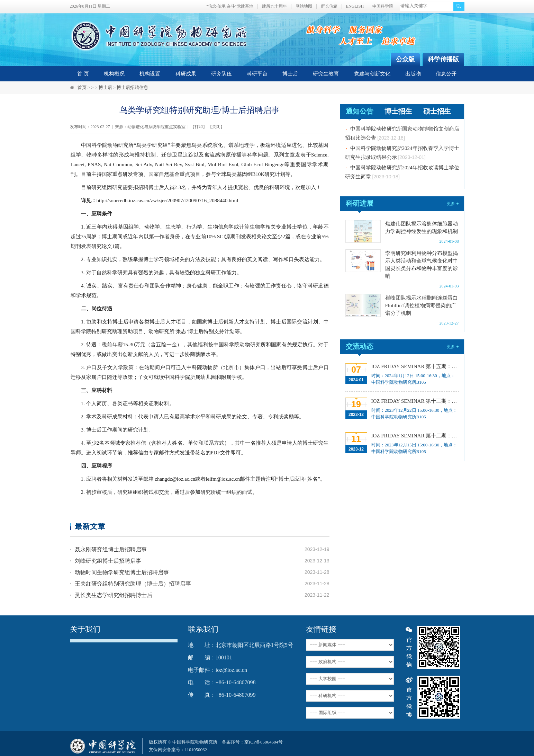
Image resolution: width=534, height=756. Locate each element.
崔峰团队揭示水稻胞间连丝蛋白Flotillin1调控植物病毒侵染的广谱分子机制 (422, 305)
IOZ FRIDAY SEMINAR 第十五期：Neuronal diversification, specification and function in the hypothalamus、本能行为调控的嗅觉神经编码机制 (414, 366)
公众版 (405, 59)
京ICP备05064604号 (264, 742)
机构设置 (150, 74)
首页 (82, 87)
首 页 (83, 74)
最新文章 (90, 526)
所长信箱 (329, 6)
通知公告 (360, 111)
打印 (199, 127)
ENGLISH (355, 6)
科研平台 (257, 74)
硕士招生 (437, 111)
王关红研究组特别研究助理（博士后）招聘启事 (133, 584)
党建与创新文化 (372, 74)
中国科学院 (383, 6)
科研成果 (186, 74)
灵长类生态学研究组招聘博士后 (114, 595)
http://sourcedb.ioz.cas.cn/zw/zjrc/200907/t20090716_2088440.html (168, 201)
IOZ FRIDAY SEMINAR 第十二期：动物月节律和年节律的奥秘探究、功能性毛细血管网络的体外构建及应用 (414, 436)
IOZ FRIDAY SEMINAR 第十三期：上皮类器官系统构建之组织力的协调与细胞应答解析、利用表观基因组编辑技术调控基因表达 (414, 401)
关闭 (216, 127)
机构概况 (114, 74)
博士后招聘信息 (132, 87)
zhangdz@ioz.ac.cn (175, 479)
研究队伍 (221, 74)
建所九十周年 (274, 6)
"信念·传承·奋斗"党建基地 (230, 6)
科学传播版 (443, 59)
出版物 (413, 74)
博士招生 (398, 111)
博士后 (290, 74)
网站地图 (304, 6)
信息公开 (446, 74)
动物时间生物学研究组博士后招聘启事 (122, 572)
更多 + (453, 204)
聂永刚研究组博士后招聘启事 (111, 549)
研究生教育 (326, 74)
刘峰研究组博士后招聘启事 (108, 561)
